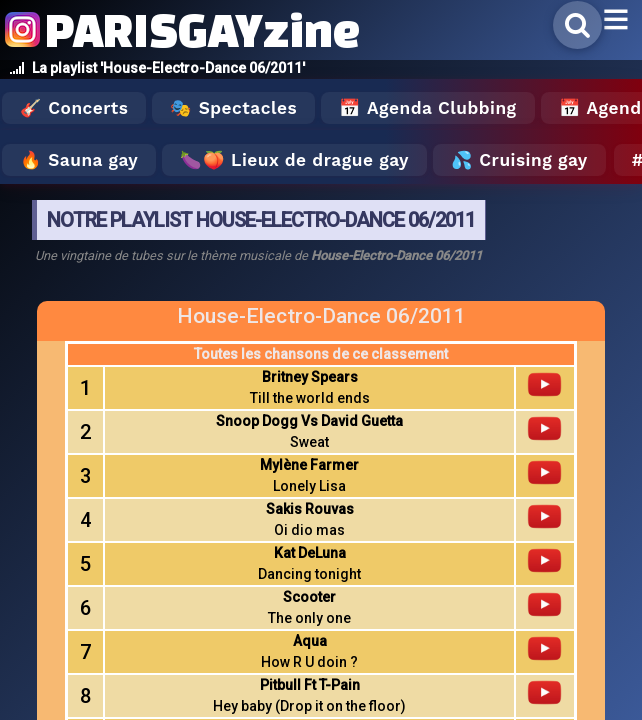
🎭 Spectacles (233, 108)
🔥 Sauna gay (79, 160)
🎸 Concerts (74, 108)
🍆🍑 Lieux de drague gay (294, 160)
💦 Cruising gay (519, 160)
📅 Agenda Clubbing (427, 108)
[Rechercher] (577, 25)
